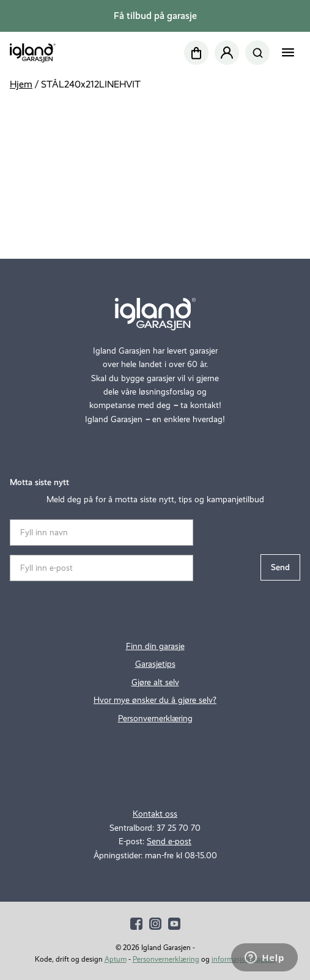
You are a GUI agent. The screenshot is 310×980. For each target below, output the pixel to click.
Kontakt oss (155, 814)
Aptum (116, 959)
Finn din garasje (155, 646)
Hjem (21, 84)
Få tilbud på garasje (155, 16)
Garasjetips (155, 664)
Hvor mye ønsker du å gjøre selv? (155, 700)
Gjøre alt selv (155, 682)
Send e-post (169, 841)
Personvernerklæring (155, 718)
